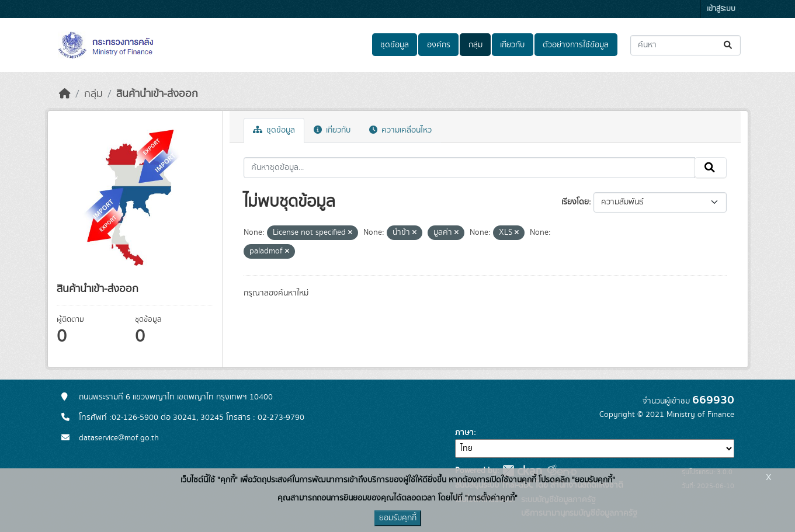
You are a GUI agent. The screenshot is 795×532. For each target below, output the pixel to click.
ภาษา (464, 433)
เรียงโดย (575, 202)
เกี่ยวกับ (512, 45)
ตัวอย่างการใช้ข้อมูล (576, 45)
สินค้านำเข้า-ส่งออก (157, 94)
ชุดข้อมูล (395, 45)
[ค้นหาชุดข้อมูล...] (685, 45)
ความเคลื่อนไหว (400, 130)
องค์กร (439, 45)
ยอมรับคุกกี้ (398, 518)
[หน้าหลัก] (65, 94)
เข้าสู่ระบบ (721, 9)
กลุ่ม (475, 45)
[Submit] (729, 45)
